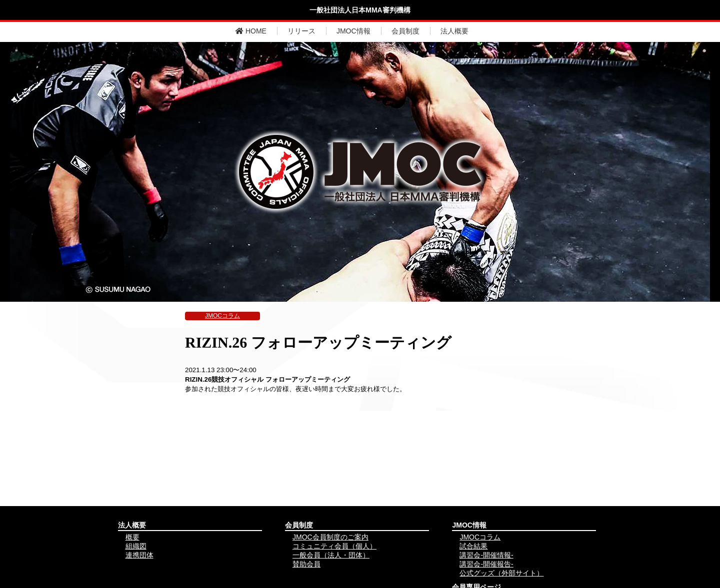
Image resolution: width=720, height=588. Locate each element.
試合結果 (473, 546)
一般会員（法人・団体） (331, 555)
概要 (132, 537)
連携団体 (139, 555)
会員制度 (405, 31)
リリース (301, 31)
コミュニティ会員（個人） (334, 546)
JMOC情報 (353, 31)
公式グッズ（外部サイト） (501, 573)
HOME (251, 31)
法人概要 (454, 31)
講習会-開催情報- (486, 555)
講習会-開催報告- (486, 564)
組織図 (136, 546)
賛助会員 (306, 564)
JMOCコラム (222, 316)
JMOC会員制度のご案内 (330, 537)
